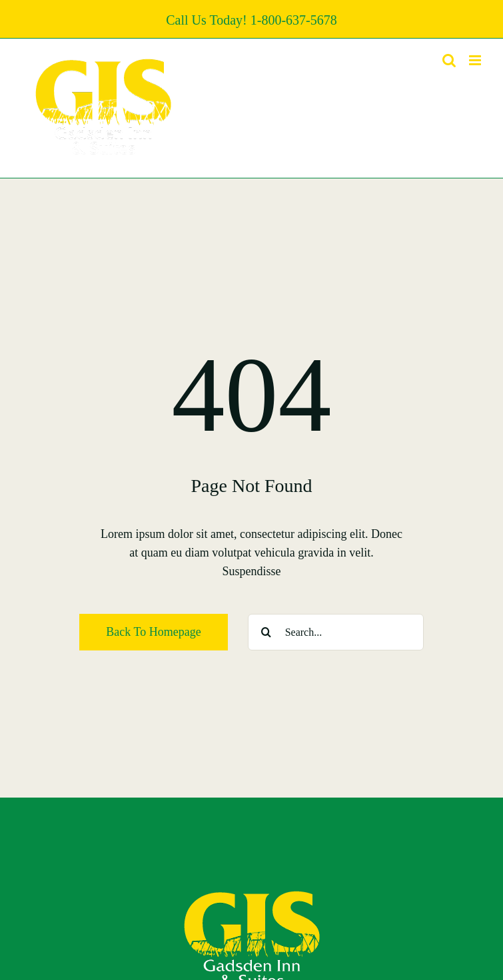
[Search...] (336, 632)
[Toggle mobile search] (449, 60)
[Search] (266, 632)
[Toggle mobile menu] (476, 60)
